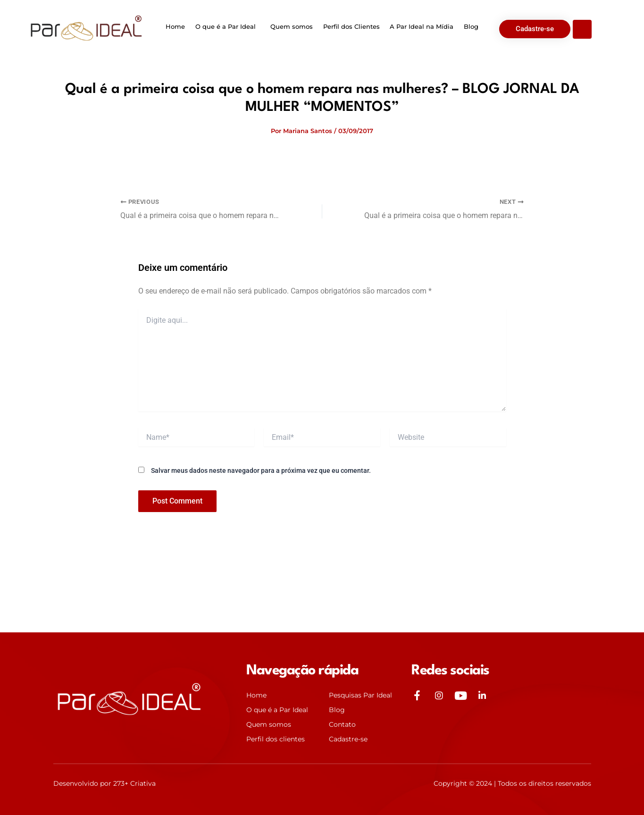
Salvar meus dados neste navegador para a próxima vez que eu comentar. (261, 470)
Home (177, 26)
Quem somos (292, 26)
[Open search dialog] (582, 29)
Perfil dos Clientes (351, 26)
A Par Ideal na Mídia (421, 26)
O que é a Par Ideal (226, 26)
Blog (469, 26)
